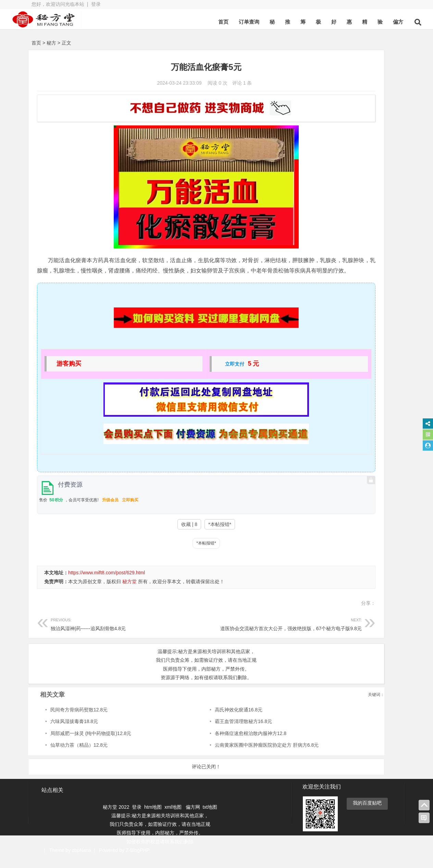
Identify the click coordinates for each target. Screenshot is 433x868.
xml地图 (174, 817)
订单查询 (226, 22)
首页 (201, 22)
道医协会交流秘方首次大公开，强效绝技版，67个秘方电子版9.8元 (236, 634)
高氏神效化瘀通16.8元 (199, 720)
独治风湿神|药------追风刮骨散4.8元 (108, 634)
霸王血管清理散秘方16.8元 (204, 732)
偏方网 (193, 817)
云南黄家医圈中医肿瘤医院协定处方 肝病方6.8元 (227, 755)
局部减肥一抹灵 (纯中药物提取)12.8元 (91, 744)
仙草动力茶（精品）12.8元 (79, 755)
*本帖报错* (179, 535)
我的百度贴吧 (367, 813)
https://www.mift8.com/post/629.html (107, 583)
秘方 (51, 43)
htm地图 (153, 817)
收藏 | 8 (148, 535)
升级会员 (110, 510)
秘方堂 (129, 592)
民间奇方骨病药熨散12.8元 (79, 720)
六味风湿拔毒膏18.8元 (74, 732)
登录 (96, 4)
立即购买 (130, 510)
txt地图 (210, 817)
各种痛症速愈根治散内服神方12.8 (211, 744)
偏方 (375, 22)
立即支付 (194, 374)
